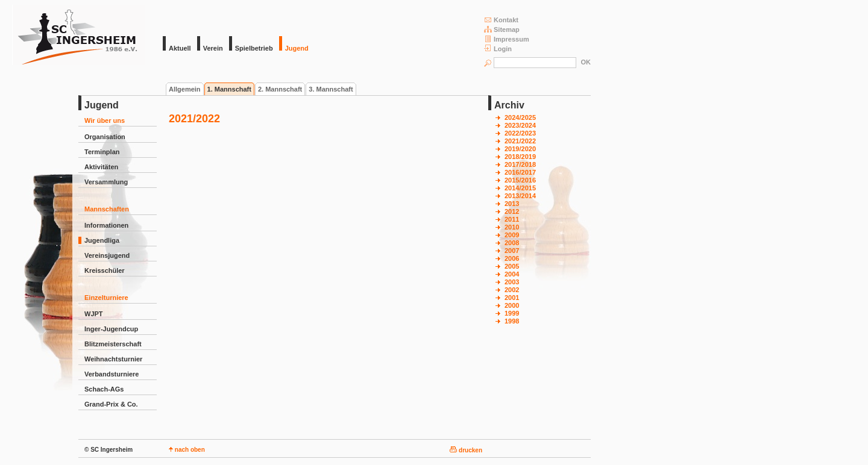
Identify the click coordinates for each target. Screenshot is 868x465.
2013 (512, 204)
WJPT (94, 314)
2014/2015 (520, 188)
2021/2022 (520, 141)
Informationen (106, 225)
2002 (512, 290)
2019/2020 (520, 149)
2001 (512, 298)
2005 (512, 266)
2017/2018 (520, 164)
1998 (512, 321)
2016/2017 (520, 172)
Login (498, 48)
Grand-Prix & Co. (111, 404)
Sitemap (502, 29)
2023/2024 (520, 125)
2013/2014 (520, 196)
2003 (512, 282)
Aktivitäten (101, 167)
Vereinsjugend (107, 255)
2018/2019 (520, 157)
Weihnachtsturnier (113, 359)
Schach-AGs (104, 389)
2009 (512, 235)
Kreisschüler (105, 270)
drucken (466, 450)
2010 (512, 227)
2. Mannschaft (280, 89)
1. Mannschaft (229, 89)
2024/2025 (520, 117)
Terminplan (102, 152)
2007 (512, 251)
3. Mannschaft (331, 89)
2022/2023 (520, 133)
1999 (512, 313)
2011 (512, 219)
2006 (512, 258)
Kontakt (501, 20)
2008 (512, 243)
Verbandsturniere (112, 374)
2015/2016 (520, 180)
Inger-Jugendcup (111, 329)
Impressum (507, 39)
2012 (512, 211)
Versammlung (106, 182)
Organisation (105, 137)
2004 (512, 274)
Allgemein (185, 89)
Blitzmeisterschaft (113, 344)
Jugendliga (102, 240)
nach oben (187, 450)
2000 (512, 305)
